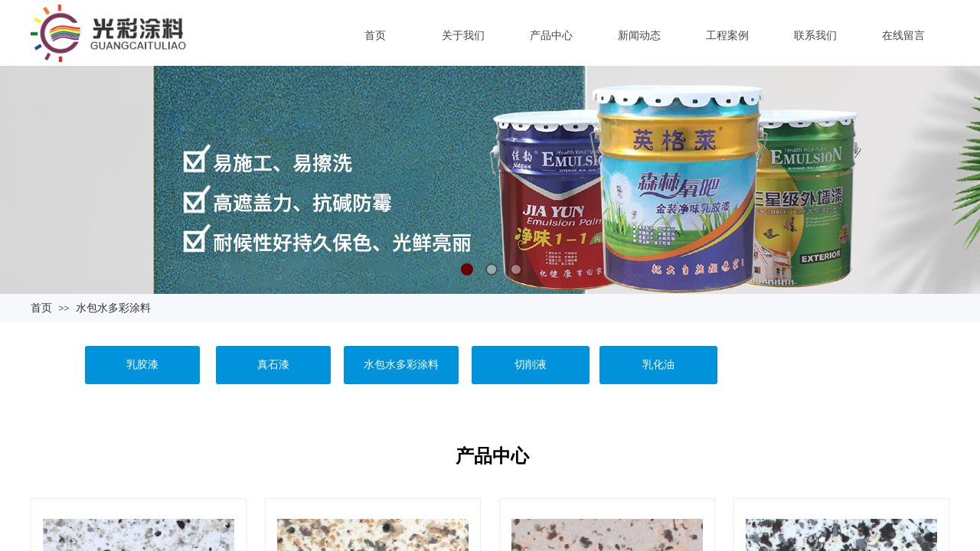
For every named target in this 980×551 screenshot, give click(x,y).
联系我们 (815, 35)
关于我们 (463, 35)
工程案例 (727, 35)
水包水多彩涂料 (113, 308)
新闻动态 (639, 35)
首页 (375, 35)
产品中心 (551, 35)
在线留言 (903, 35)
